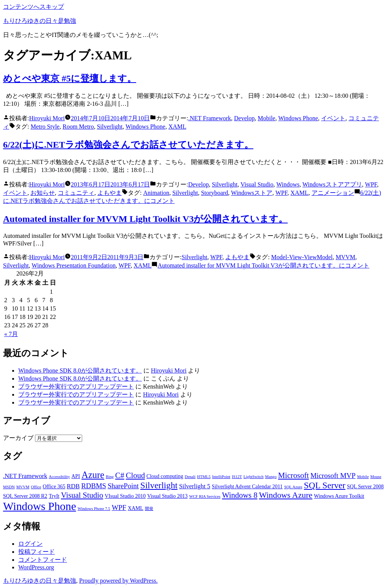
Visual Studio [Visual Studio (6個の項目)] (82, 495)
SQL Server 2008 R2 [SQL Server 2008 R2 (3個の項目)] (25, 496)
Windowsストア (252, 193)
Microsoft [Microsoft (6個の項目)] (293, 475)
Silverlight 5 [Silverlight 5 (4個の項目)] (195, 486)
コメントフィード (43, 560)
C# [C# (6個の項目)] (120, 475)
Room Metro (78, 127)
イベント (333, 118)
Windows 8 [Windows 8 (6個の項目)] (239, 495)
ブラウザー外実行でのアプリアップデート (76, 386)
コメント (263, 265)
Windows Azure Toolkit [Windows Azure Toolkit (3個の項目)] (339, 496)
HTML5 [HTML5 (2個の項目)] (204, 477)
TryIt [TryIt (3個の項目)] (54, 496)
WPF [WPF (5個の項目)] (119, 508)
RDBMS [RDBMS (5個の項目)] (94, 486)
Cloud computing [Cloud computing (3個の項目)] (165, 476)
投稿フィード (37, 552)
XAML (177, 127)
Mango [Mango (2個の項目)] (271, 477)
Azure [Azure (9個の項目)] (93, 475)
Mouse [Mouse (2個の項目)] (376, 477)
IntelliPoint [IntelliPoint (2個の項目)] (221, 477)
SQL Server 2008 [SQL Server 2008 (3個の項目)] (365, 487)
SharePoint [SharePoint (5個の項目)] (123, 486)
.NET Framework (210, 118)
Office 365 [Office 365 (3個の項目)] (54, 487)
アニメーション (333, 193)
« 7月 (11, 334)
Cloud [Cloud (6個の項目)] (135, 475)
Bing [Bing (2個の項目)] (110, 477)
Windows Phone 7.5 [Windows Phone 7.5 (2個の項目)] (94, 509)
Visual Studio (257, 184)
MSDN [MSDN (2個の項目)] (9, 487)
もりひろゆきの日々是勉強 (40, 21)
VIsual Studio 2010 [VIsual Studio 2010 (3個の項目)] (125, 496)
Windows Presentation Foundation (74, 265)
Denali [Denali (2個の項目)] (190, 477)
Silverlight (110, 127)
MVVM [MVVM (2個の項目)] (23, 487)
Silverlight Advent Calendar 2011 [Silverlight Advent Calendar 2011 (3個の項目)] (247, 487)
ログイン (30, 544)
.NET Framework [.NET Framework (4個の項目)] (25, 476)
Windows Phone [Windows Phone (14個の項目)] (40, 506)
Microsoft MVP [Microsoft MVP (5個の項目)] (333, 476)
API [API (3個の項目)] (76, 476)
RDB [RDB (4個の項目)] (73, 486)
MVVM (345, 257)
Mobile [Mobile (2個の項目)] (363, 477)
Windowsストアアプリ (332, 184)
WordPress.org (36, 567)
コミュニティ (76, 193)
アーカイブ (18, 438)
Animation (156, 193)
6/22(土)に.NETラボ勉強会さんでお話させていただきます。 (128, 145)
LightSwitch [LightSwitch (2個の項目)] (254, 477)
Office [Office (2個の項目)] (36, 487)
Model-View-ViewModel (302, 257)
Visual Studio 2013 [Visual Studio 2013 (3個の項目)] (167, 496)
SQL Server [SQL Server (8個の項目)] (325, 485)
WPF (371, 184)
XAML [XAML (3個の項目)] (136, 508)
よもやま (110, 193)
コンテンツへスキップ (33, 7)
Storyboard (214, 193)
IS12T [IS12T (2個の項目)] (237, 477)
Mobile (266, 118)
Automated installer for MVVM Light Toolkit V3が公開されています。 (145, 219)
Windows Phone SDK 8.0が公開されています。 (80, 370)
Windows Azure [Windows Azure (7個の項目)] (286, 495)
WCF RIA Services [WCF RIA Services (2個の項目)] (205, 496)
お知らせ (43, 193)
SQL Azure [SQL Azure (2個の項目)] (293, 487)
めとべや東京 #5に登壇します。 (70, 78)
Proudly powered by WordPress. (118, 581)
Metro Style (45, 127)
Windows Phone (298, 118)
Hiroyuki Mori (47, 118)
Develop (244, 118)
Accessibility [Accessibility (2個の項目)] (59, 477)
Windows (288, 184)
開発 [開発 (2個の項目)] (149, 509)
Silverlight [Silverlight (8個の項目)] (159, 485)
